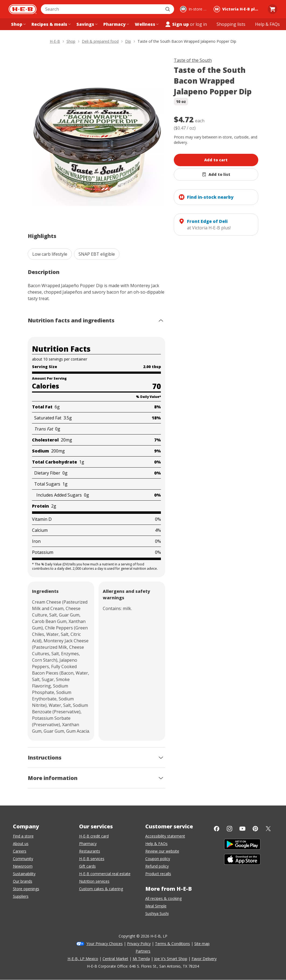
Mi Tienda (141, 959)
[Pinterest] (255, 829)
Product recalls (158, 874)
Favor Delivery (204, 959)
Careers (20, 851)
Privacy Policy (139, 944)
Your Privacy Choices (105, 944)
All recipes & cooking (163, 898)
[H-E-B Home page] (23, 9)
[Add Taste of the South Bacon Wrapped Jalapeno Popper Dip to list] (216, 174)
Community (23, 859)
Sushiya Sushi (157, 913)
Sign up (177, 24)
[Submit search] (168, 9)
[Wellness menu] (146, 24)
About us (21, 844)
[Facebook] (217, 829)
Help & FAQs (156, 844)
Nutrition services (94, 881)
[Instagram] (229, 829)
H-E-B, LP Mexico (83, 959)
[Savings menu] (86, 24)
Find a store (23, 836)
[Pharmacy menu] (116, 24)
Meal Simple (156, 906)
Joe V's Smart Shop (171, 959)
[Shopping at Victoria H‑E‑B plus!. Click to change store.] (238, 9)
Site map (202, 944)
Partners (143, 951)
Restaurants (90, 851)
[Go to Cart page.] (273, 9)
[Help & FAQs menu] (267, 24)
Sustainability (24, 874)
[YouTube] (242, 829)
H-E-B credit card (94, 836)
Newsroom (23, 866)
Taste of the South (193, 60)
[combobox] (102, 9)
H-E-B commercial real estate (105, 874)
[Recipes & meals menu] (50, 24)
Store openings (26, 889)
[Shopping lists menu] (231, 24)
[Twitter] (268, 829)
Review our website (162, 851)
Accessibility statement (165, 836)
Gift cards (87, 866)
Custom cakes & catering (101, 889)
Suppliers (21, 896)
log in (201, 24)
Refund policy (157, 866)
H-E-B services (92, 859)
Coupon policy (158, 859)
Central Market (115, 959)
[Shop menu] (18, 24)
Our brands (23, 881)
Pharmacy (88, 844)
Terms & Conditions (172, 944)
